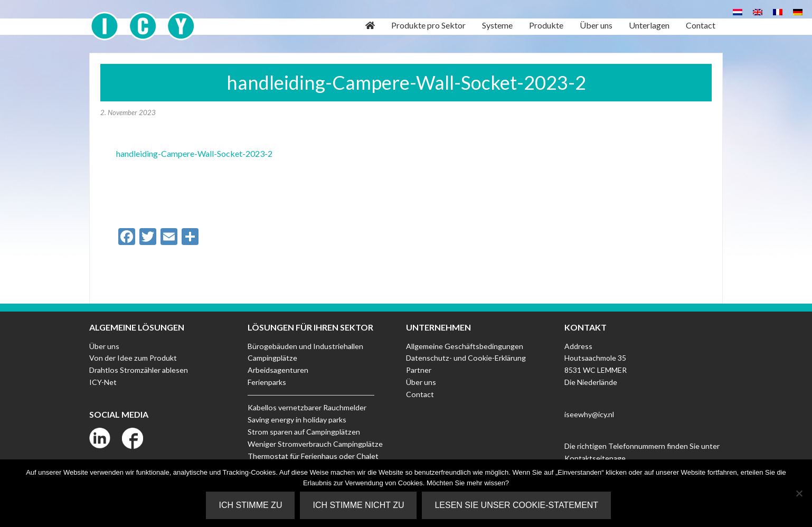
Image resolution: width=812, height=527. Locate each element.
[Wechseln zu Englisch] (758, 11)
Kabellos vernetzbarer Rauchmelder (306, 407)
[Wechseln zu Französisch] (778, 11)
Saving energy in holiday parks (297, 419)
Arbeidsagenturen (278, 370)
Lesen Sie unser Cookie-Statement (517, 505)
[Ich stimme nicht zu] (799, 493)
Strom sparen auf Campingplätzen (303, 431)
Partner (419, 370)
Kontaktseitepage (595, 458)
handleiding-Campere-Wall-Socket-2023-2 (194, 153)
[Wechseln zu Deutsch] (798, 11)
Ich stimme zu (251, 505)
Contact (420, 394)
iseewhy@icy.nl (589, 414)
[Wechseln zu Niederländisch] (738, 11)
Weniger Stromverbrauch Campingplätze (315, 443)
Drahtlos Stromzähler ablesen (138, 370)
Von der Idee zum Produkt (132, 358)
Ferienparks (267, 382)
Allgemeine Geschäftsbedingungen (465, 346)
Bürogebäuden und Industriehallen (305, 346)
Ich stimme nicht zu (359, 505)
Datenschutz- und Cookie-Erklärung (465, 358)
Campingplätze (272, 358)
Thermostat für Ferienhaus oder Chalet (313, 455)
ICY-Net (103, 382)
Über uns (104, 346)
